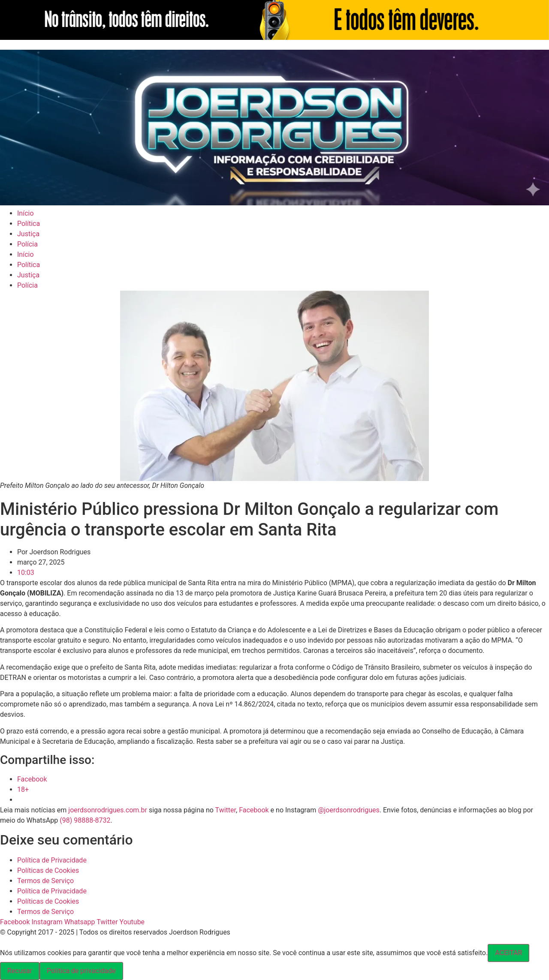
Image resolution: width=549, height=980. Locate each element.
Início (26, 213)
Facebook (254, 810)
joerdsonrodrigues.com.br (107, 810)
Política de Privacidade (52, 860)
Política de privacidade (81, 971)
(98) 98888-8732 (85, 820)
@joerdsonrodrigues (349, 810)
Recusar (20, 971)
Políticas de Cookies (48, 870)
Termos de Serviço (45, 881)
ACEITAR (508, 953)
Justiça (28, 234)
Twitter (226, 810)
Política (29, 224)
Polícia (27, 244)
